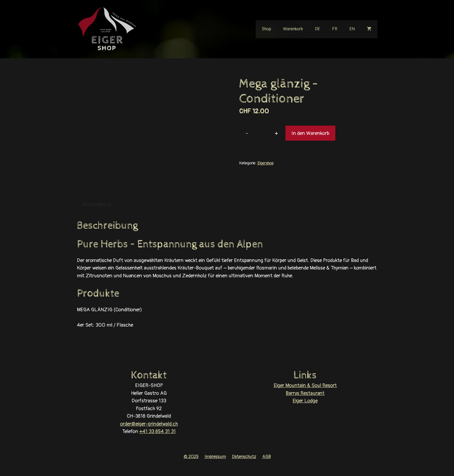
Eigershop (265, 163)
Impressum (215, 457)
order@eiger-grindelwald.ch (149, 424)
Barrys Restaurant (305, 393)
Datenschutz (244, 457)
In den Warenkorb (310, 133)
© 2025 (191, 457)
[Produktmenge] (262, 133)
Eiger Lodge (305, 401)
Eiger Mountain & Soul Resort (305, 385)
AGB (267, 457)
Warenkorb (293, 29)
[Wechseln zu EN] (352, 29)
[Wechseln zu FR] (335, 29)
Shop (266, 29)
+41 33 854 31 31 (158, 431)
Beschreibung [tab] (97, 204)
